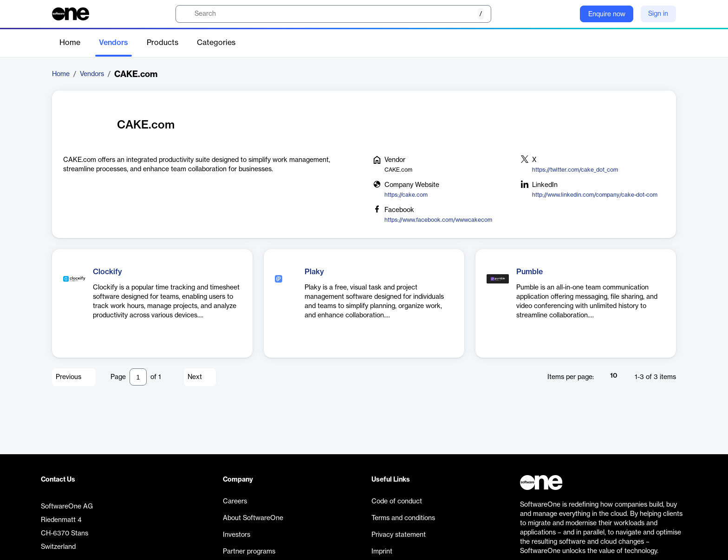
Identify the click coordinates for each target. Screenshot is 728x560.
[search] (333, 14)
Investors (237, 535)
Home (70, 43)
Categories (216, 43)
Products (162, 43)
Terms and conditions (403, 518)
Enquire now (607, 14)
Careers (235, 502)
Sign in (658, 14)
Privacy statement (399, 535)
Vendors (114, 43)
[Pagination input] (138, 377)
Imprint (382, 552)
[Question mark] (567, 14)
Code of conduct (397, 502)
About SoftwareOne (253, 518)
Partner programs (249, 552)
